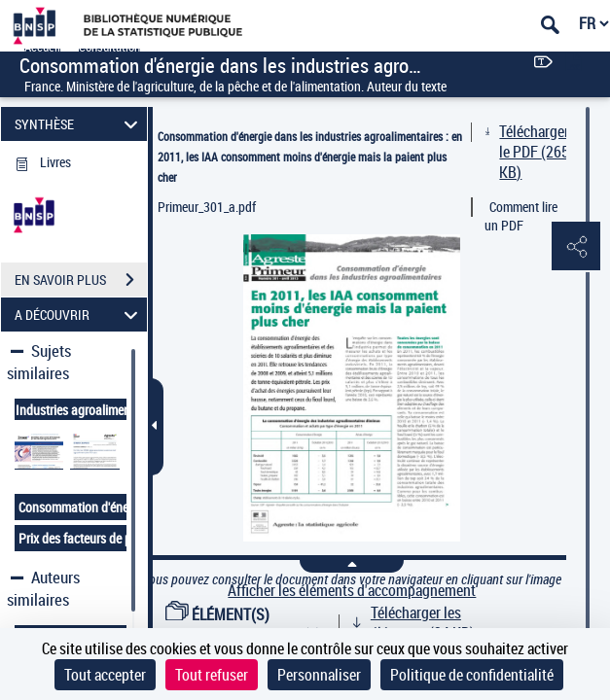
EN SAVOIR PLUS (81, 280)
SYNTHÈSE (79, 124)
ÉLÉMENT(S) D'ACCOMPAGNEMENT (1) (243, 625)
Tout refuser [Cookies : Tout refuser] (212, 675)
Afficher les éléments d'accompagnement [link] (352, 591)
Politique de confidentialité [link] (472, 675)
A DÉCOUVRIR (79, 315)
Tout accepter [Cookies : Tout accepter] (105, 675)
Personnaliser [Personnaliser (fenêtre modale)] (319, 675)
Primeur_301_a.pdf (207, 207)
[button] (576, 247)
